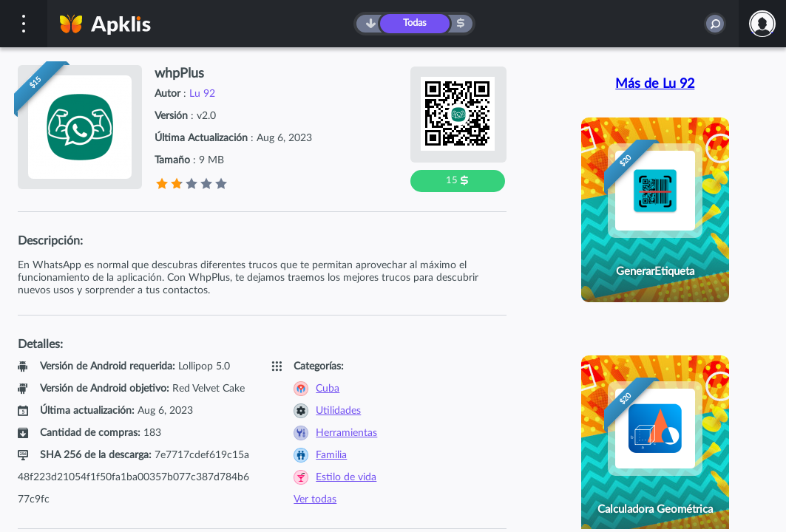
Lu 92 (202, 94)
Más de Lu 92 (655, 84)
